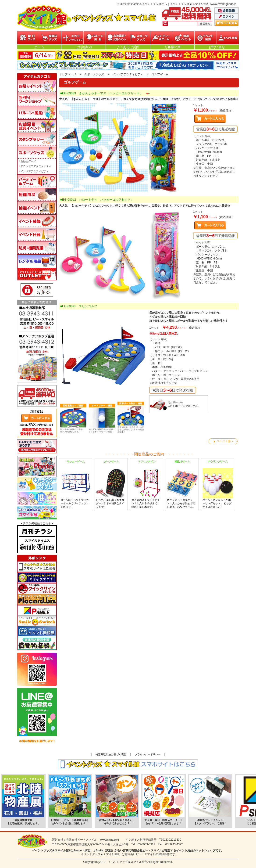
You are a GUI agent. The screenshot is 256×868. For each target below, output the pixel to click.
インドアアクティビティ (128, 74)
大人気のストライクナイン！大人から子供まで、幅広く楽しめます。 (147, 484)
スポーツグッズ (139, 38)
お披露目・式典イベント (117, 38)
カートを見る (227, 23)
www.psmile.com (109, 840)
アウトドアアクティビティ (36, 166)
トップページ (68, 74)
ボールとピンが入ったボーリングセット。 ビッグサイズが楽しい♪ (218, 484)
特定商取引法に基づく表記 (111, 754)
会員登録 (227, 11)
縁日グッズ (28, 38)
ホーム (39, 47)
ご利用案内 (84, 47)
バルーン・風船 (95, 38)
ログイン (227, 17)
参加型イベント (72, 38)
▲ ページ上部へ (223, 441)
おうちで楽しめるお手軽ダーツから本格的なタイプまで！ (111, 484)
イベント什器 (228, 38)
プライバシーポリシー (148, 754)
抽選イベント (183, 38)
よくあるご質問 (128, 47)
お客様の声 (172, 47)
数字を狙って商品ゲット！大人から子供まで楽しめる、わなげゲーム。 (182, 484)
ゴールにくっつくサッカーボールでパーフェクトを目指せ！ (76, 484)
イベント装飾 (206, 38)
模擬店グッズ (50, 38)
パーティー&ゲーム (161, 38)
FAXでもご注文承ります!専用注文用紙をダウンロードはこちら (37, 446)
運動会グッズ (28, 161)
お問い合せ (217, 47)
